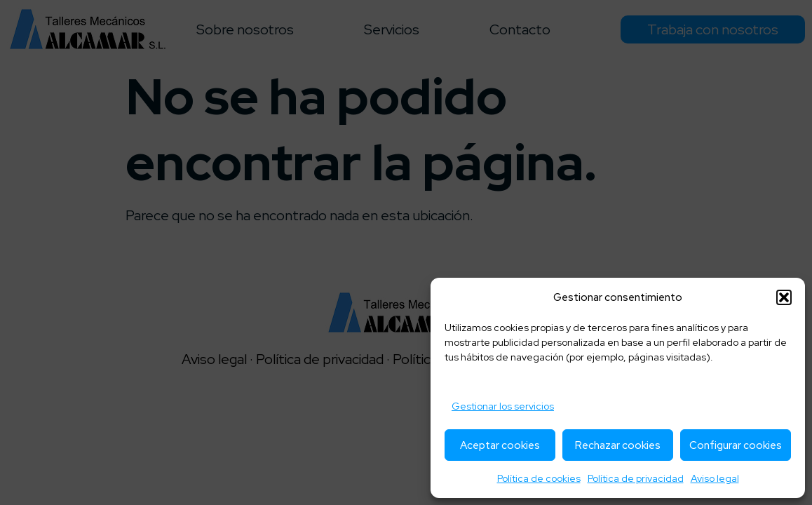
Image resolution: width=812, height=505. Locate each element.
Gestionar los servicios (503, 406)
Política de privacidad (636, 478)
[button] (784, 297)
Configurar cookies (736, 445)
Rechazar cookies (618, 445)
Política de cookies (539, 478)
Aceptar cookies (500, 445)
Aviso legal (715, 478)
